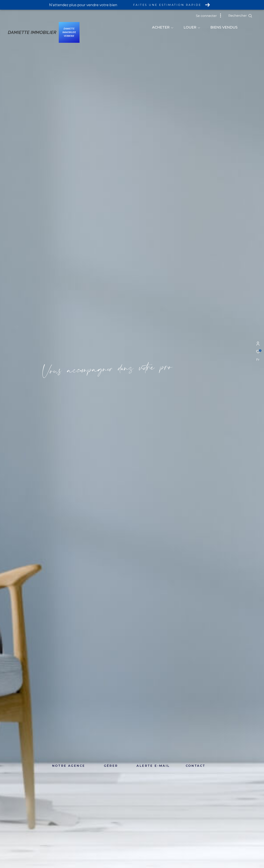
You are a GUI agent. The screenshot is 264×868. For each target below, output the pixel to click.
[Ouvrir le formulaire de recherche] (240, 16)
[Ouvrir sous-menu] (172, 28)
